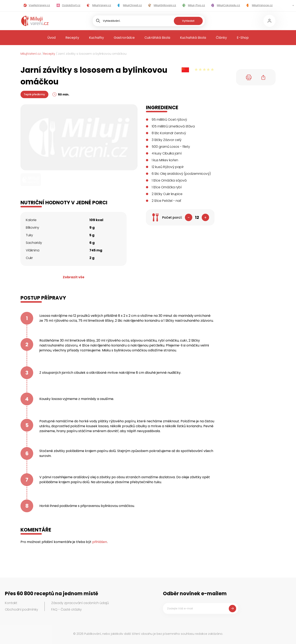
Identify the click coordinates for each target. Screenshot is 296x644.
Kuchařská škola (193, 38)
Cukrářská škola (157, 38)
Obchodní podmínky (22, 609)
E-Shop (243, 38)
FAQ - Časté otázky (67, 609)
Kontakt (11, 603)
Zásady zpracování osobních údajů (80, 603)
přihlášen (100, 542)
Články (221, 38)
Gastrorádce (124, 38)
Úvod (51, 38)
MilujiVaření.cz (31, 54)
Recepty (72, 38)
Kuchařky (96, 38)
